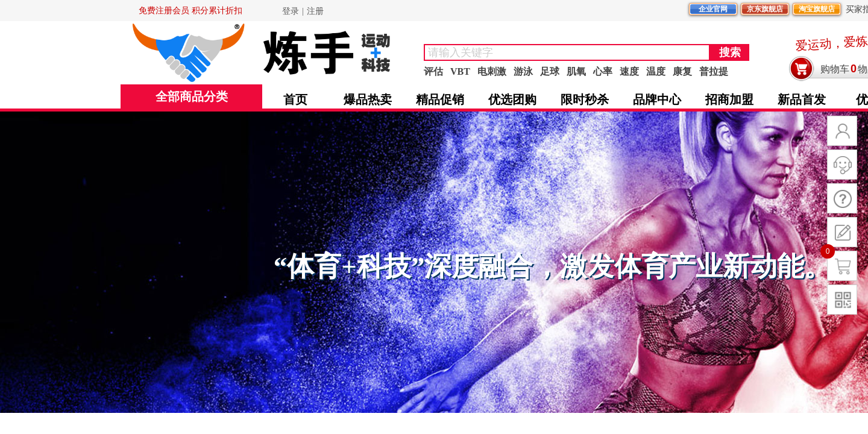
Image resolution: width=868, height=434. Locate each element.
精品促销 (440, 99)
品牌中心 (657, 99)
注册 (315, 11)
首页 (295, 99)
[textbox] (567, 52)
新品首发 (802, 99)
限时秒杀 (585, 99)
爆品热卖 (368, 99)
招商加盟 (729, 99)
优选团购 (512, 99)
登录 (291, 11)
